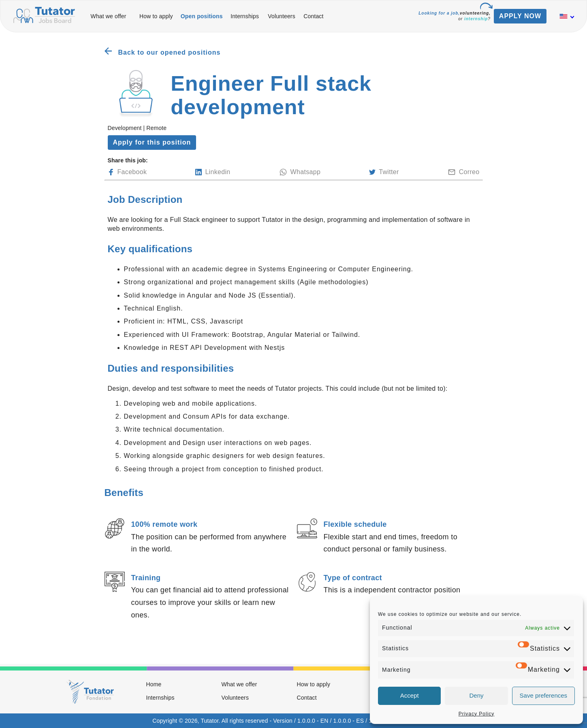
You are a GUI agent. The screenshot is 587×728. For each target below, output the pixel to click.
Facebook (127, 172)
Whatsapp (300, 172)
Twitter (384, 172)
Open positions (202, 16)
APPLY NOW (520, 16)
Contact (313, 16)
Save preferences (544, 695)
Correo (464, 172)
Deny (476, 695)
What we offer (109, 16)
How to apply (156, 16)
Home (154, 684)
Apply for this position (152, 142)
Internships (245, 16)
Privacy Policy (477, 714)
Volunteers (282, 16)
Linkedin (213, 172)
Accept (410, 695)
